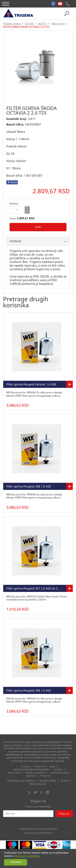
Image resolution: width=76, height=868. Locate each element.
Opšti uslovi (14, 773)
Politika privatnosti (35, 773)
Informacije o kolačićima (27, 856)
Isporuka (31, 776)
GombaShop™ (45, 833)
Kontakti (58, 769)
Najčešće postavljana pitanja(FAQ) (31, 769)
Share (12, 182)
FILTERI (65, 781)
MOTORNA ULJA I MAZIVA (21, 781)
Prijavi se (45, 776)
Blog (52, 766)
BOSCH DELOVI (38, 784)
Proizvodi (40, 766)
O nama (25, 766)
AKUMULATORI (48, 781)
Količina (14, 204)
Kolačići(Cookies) (59, 773)
